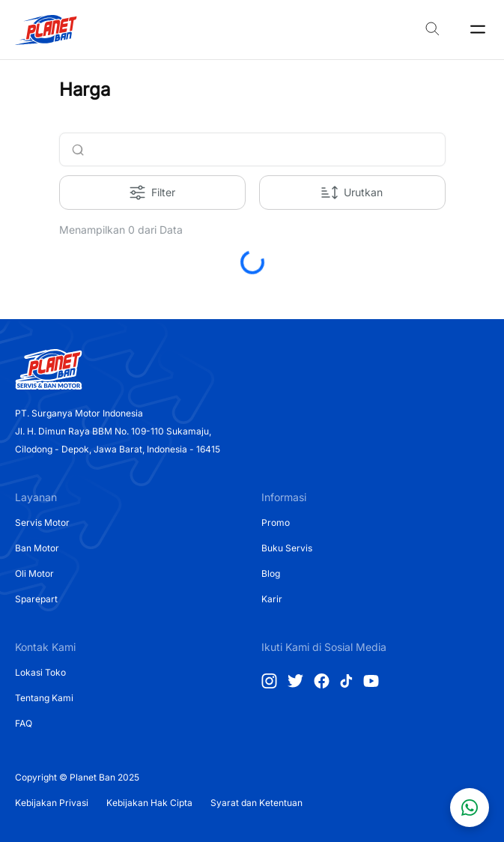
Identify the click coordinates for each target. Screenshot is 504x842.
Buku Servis (287, 548)
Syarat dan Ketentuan (256, 803)
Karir (272, 599)
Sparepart (36, 599)
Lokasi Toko (40, 672)
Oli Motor (34, 573)
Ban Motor (37, 548)
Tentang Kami (44, 698)
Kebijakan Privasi (52, 803)
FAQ (24, 723)
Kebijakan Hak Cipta (149, 803)
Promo (276, 523)
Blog (271, 573)
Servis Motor (42, 523)
